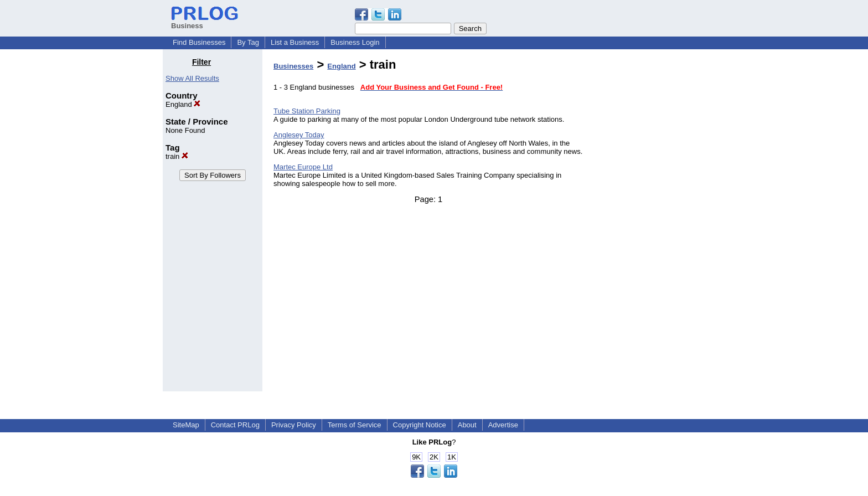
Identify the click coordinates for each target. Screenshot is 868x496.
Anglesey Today (299, 135)
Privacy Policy (294, 425)
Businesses (293, 66)
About (467, 425)
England (183, 104)
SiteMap (186, 425)
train (177, 156)
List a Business (295, 42)
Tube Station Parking (307, 111)
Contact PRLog (235, 425)
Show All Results (192, 78)
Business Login (355, 42)
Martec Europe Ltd (303, 167)
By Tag (248, 42)
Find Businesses (199, 42)
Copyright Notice (420, 425)
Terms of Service (355, 425)
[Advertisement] (649, 224)
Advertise (503, 425)
